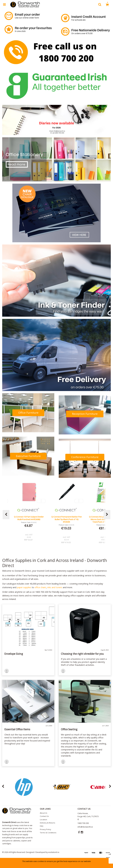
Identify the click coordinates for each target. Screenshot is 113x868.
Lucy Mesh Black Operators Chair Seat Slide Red (29, 518)
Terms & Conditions (48, 833)
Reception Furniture (85, 414)
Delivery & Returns (48, 823)
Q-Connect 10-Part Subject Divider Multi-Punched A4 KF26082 (67, 518)
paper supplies (24, 587)
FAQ (42, 826)
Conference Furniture (85, 457)
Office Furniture (28, 413)
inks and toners (55, 587)
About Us (44, 813)
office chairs (40, 587)
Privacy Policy (45, 829)
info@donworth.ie (85, 827)
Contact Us (44, 816)
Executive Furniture (28, 456)
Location (43, 820)
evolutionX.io (54, 852)
